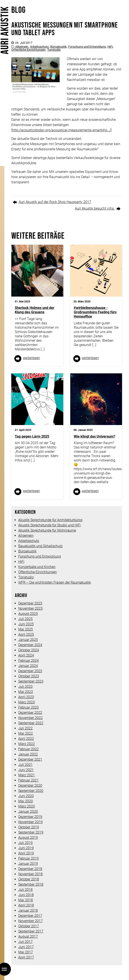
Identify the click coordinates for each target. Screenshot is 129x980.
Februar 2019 (28, 858)
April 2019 (26, 853)
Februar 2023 (28, 707)
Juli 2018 (25, 890)
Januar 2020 (28, 812)
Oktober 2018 (29, 879)
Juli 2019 (25, 843)
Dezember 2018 (30, 869)
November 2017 (30, 921)
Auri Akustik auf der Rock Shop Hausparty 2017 (55, 202)
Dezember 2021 (30, 759)
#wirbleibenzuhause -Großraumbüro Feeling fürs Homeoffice (95, 312)
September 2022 (31, 723)
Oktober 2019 (29, 827)
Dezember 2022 (30, 713)
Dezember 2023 (30, 671)
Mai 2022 (26, 733)
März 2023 (27, 702)
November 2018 (30, 874)
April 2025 (26, 634)
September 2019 (31, 832)
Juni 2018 (26, 895)
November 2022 (30, 718)
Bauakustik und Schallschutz (40, 546)
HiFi (110, 47)
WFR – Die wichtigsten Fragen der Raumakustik (55, 582)
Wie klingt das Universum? (95, 436)
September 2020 (31, 791)
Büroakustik (58, 47)
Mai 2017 (26, 952)
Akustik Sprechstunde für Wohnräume (47, 530)
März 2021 (27, 775)
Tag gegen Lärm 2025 (32, 436)
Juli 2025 (25, 619)
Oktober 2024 (29, 650)
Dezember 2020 (30, 785)
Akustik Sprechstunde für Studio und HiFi (49, 525)
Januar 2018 (28, 910)
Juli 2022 (25, 728)
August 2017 (28, 936)
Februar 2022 (28, 749)
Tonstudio (54, 50)
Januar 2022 (28, 754)
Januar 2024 (28, 666)
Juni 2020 (26, 796)
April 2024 (26, 655)
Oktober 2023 (29, 676)
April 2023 (26, 697)
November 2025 (30, 608)
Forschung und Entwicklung (87, 47)
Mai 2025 (26, 629)
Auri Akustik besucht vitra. (95, 208)
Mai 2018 (26, 900)
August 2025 (28, 614)
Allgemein (22, 47)
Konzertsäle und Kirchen (37, 567)
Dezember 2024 (30, 645)
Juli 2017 (25, 942)
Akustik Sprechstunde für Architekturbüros (50, 520)
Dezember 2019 (30, 817)
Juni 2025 (26, 624)
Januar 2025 (28, 640)
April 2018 (26, 905)
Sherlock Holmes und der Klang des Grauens (35, 310)
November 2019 (30, 822)
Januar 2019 (28, 864)
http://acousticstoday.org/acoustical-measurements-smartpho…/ (61, 130)
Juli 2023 (25, 687)
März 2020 (27, 806)
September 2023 (31, 681)
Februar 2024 (28, 661)
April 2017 (26, 957)
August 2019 (28, 838)
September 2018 (31, 884)
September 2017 (31, 931)
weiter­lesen (31, 358)
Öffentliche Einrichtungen (28, 50)
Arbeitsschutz (39, 47)
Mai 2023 (26, 692)
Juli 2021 (25, 765)
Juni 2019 (26, 848)
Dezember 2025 (30, 603)
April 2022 (26, 739)
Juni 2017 (26, 947)
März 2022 (27, 744)
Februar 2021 (28, 780)
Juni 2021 (26, 770)
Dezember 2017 (30, 916)
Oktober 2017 (29, 926)
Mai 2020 (26, 801)
